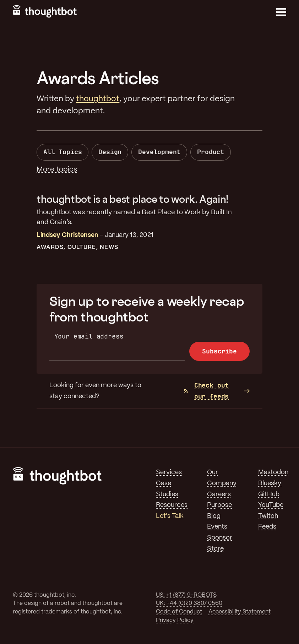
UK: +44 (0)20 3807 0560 (189, 603)
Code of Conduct (179, 612)
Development (159, 152)
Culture (82, 247)
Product (211, 152)
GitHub (269, 494)
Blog (214, 516)
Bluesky (270, 483)
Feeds (267, 527)
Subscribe (219, 351)
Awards (50, 247)
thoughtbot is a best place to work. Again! (132, 199)
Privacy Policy (175, 620)
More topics (57, 170)
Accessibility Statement (240, 612)
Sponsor (220, 538)
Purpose (219, 505)
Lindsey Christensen (67, 235)
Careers (219, 494)
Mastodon (273, 472)
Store (215, 549)
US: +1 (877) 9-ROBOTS (186, 595)
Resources (172, 505)
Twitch (268, 516)
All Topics (62, 152)
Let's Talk (170, 516)
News (109, 247)
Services (169, 472)
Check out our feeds (206, 391)
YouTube (271, 505)
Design (110, 152)
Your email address (89, 336)
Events (217, 527)
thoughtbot (98, 99)
